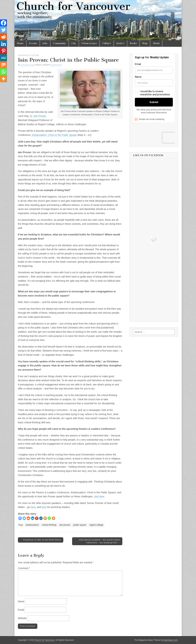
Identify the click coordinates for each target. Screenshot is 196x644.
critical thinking (49, 525)
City (74, 43)
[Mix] (45, 518)
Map (145, 43)
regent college (96, 525)
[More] (53, 518)
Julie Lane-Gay (27, 65)
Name (21, 601)
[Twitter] (24, 518)
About (156, 43)
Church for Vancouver (45, 640)
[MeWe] (41, 518)
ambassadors (32, 525)
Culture (107, 43)
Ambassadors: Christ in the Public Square (54, 135)
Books (133, 43)
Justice (120, 43)
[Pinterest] (37, 518)
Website (22, 618)
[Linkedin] (33, 518)
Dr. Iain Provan (38, 116)
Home (20, 43)
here (33, 507)
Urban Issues (89, 43)
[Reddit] (28, 518)
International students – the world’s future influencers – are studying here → (99, 541)
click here (99, 496)
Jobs (45, 43)
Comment (24, 568)
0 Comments (56, 65)
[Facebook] (20, 518)
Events (33, 43)
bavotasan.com (171, 640)
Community (59, 43)
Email (21, 610)
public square (80, 525)
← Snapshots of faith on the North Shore (41, 540)
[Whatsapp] (49, 518)
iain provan (65, 525)
